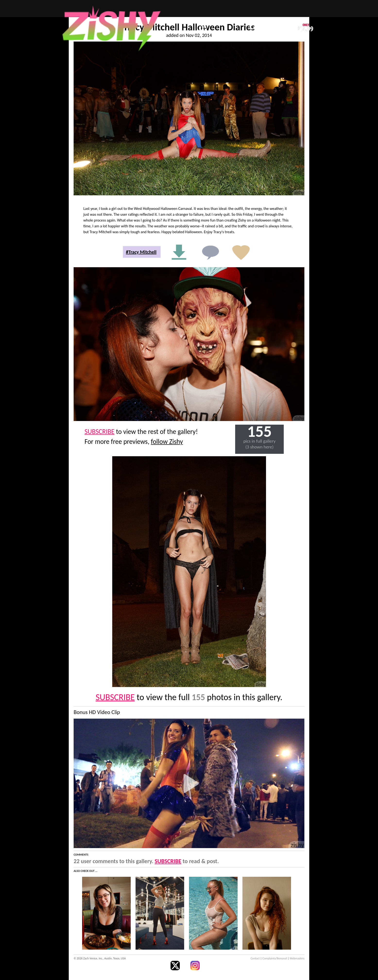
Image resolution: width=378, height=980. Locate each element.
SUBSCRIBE (99, 432)
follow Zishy (167, 442)
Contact (255, 958)
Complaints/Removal (275, 958)
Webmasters (297, 958)
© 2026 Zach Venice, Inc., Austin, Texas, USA (100, 958)
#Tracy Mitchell (141, 252)
